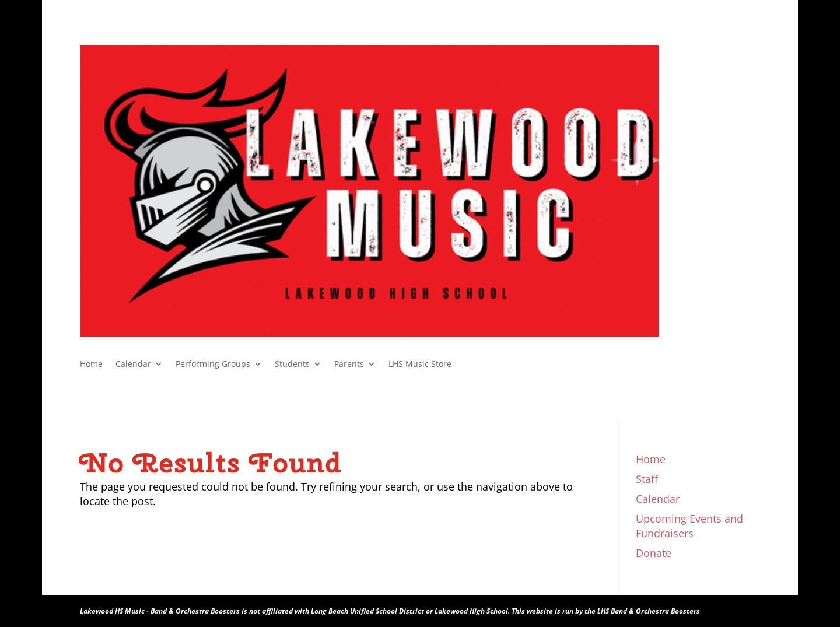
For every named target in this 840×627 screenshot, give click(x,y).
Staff (647, 479)
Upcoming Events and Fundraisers (689, 526)
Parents (349, 365)
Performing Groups (213, 365)
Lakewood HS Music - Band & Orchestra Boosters (160, 611)
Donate (654, 553)
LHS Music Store (420, 365)
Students (292, 365)
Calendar (133, 365)
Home (91, 365)
